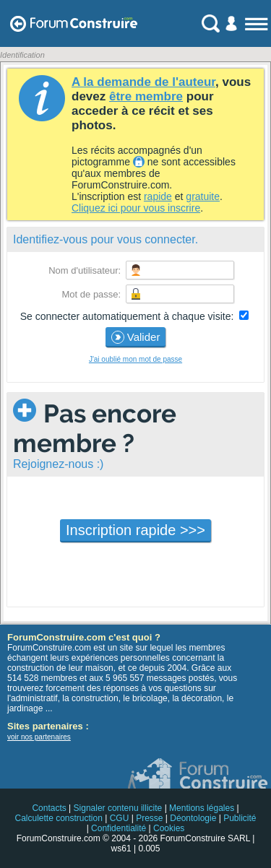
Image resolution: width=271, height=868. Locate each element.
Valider (136, 337)
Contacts (49, 808)
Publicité (240, 818)
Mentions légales (202, 808)
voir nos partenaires (39, 737)
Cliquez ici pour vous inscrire (136, 208)
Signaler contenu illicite (118, 808)
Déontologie (193, 818)
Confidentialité (119, 828)
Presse (149, 818)
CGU (120, 818)
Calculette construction (58, 818)
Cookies (169, 828)
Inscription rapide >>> (135, 530)
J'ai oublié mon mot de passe (135, 359)
